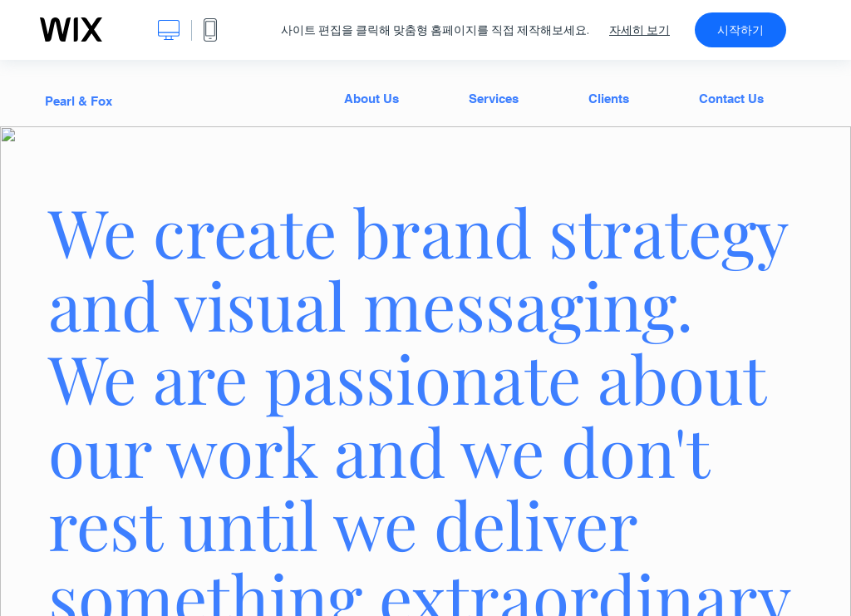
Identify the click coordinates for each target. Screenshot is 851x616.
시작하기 (740, 30)
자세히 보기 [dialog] (639, 30)
